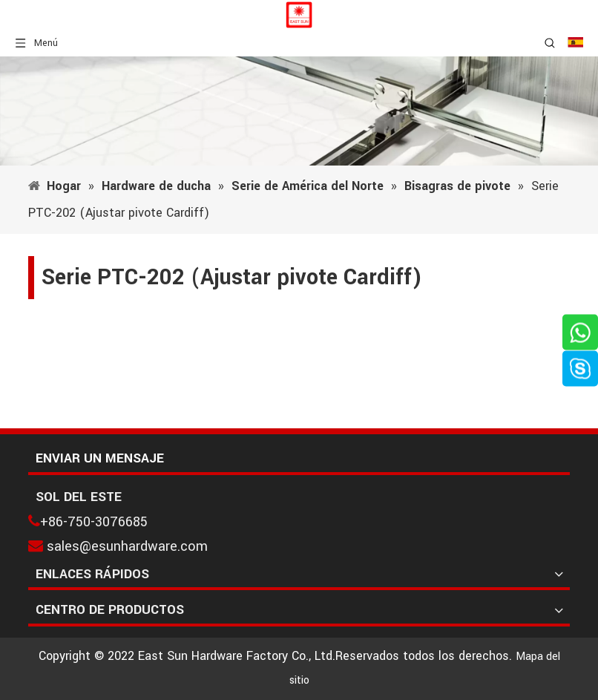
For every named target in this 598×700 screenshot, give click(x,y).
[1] (299, 111)
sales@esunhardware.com (127, 546)
